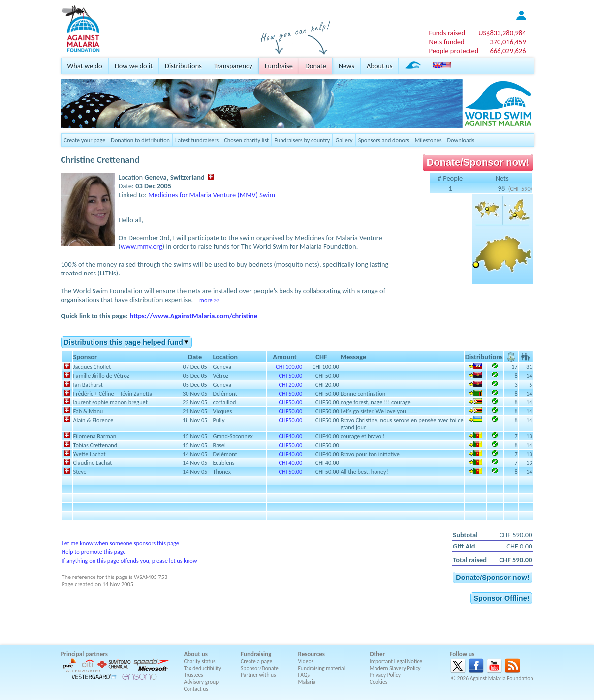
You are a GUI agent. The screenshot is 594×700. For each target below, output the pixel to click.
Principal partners (84, 654)
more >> (209, 300)
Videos (306, 661)
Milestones (428, 140)
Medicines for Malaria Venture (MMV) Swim (212, 195)
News (346, 66)
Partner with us (258, 675)
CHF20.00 (290, 384)
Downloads (461, 140)
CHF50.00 (290, 376)
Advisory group (202, 682)
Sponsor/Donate (260, 668)
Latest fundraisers (197, 140)
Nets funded (446, 42)
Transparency (233, 66)
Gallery (344, 140)
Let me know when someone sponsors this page (121, 543)
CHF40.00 (290, 436)
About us (379, 66)
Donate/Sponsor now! (478, 162)
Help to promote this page (94, 552)
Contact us (196, 689)
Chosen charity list (246, 140)
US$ (502, 33)
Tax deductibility (203, 668)
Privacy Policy (385, 675)
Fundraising (256, 654)
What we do (85, 66)
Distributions (183, 66)
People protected (453, 51)
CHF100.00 (289, 367)
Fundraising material (322, 668)
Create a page (256, 661)
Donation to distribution (140, 140)
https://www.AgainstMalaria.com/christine (193, 316)
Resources (312, 654)
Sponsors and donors (384, 140)
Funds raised (447, 33)
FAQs (304, 675)
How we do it (134, 66)
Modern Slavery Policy (395, 668)
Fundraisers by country (302, 140)
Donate (316, 66)
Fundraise (279, 66)
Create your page (85, 140)
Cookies (379, 682)
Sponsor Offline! (501, 598)
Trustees (194, 675)
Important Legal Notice (396, 661)
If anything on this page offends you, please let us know (130, 561)
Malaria (307, 682)
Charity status (200, 661)
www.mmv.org (141, 246)
